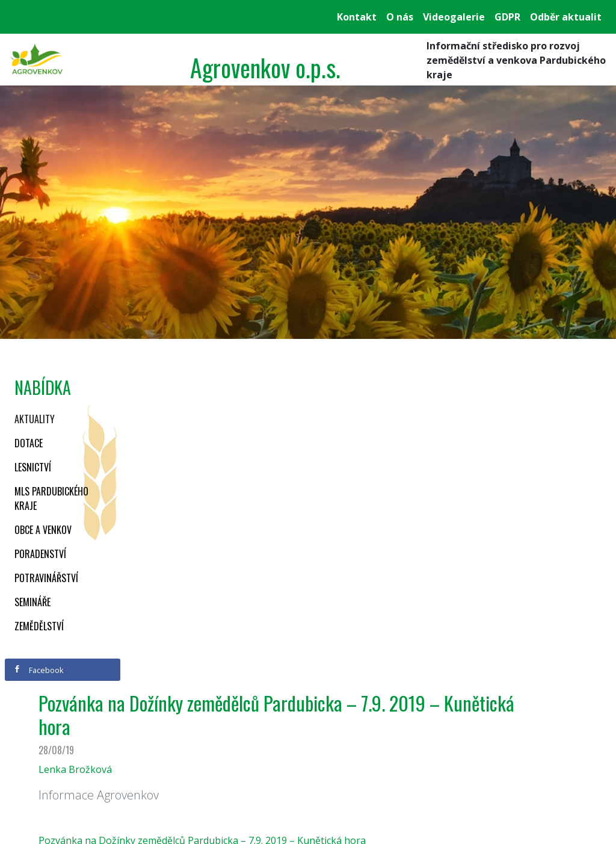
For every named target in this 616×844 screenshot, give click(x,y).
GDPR (507, 17)
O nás (400, 17)
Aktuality (35, 419)
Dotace (29, 443)
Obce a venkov (43, 530)
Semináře (32, 602)
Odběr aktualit (566, 17)
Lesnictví (33, 467)
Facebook (38, 670)
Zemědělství (39, 626)
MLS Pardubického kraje (51, 498)
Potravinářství (46, 578)
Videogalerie (454, 17)
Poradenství (40, 554)
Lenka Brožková (75, 769)
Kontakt (357, 17)
